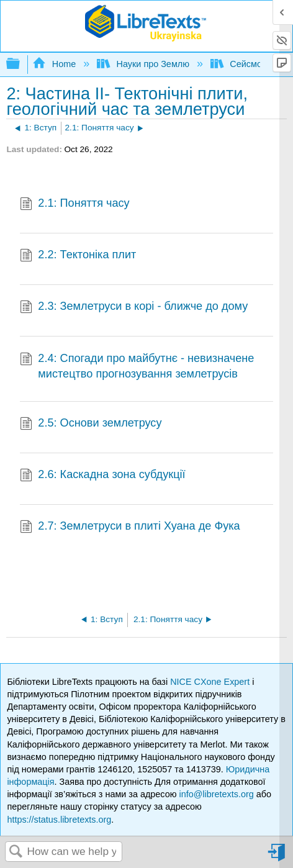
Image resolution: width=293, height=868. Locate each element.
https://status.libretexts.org (59, 820)
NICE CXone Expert (211, 682)
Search (16, 852)
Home (55, 64)
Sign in (277, 857)
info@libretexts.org (216, 794)
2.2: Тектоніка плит (78, 256)
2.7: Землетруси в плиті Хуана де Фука (130, 527)
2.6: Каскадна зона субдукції (103, 476)
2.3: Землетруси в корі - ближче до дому (134, 308)
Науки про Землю (144, 64)
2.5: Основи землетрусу (91, 424)
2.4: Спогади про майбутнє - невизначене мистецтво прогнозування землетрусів (137, 367)
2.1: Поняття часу (75, 205)
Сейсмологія (247, 64)
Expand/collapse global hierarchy (21, 64)
